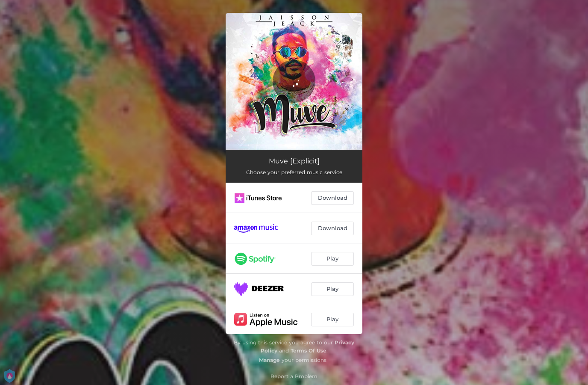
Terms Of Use (309, 351)
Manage (269, 360)
